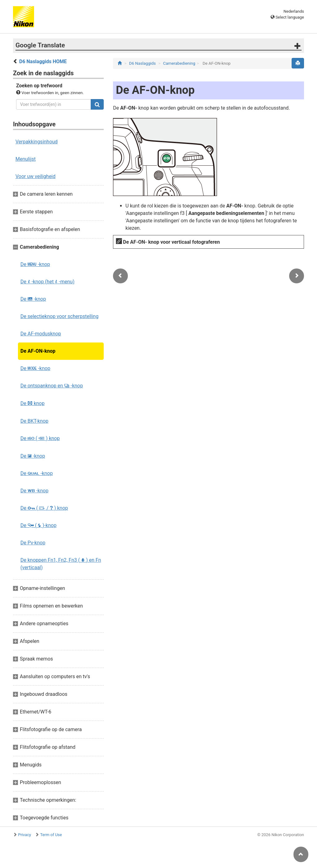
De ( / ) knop (44, 508)
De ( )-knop (38, 525)
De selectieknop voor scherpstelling (59, 316)
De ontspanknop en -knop (52, 386)
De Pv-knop (33, 543)
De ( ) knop (40, 438)
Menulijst (26, 159)
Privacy (24, 835)
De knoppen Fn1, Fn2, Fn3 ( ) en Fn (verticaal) (61, 564)
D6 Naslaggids (142, 63)
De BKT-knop (34, 421)
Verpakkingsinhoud (37, 142)
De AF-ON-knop (38, 351)
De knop (33, 403)
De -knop (35, 264)
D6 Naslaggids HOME (43, 61)
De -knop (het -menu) (47, 282)
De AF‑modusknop (41, 334)
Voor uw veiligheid (35, 176)
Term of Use (51, 835)
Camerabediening (179, 63)
